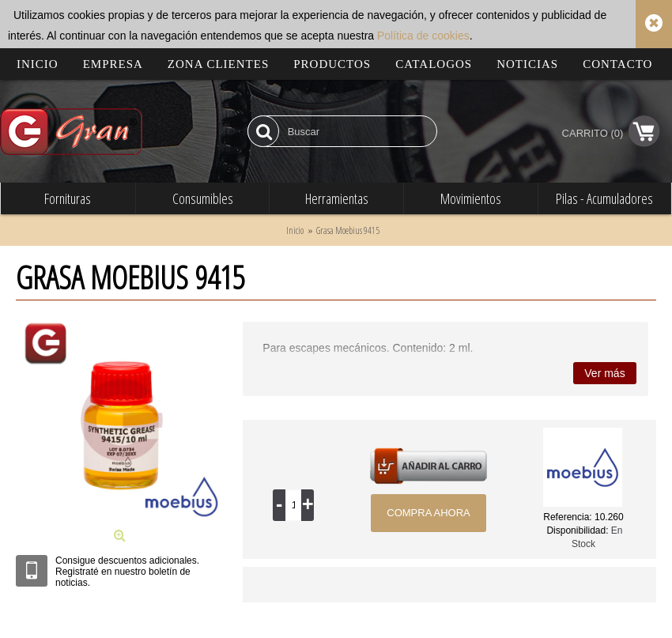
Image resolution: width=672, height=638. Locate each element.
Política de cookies (423, 36)
